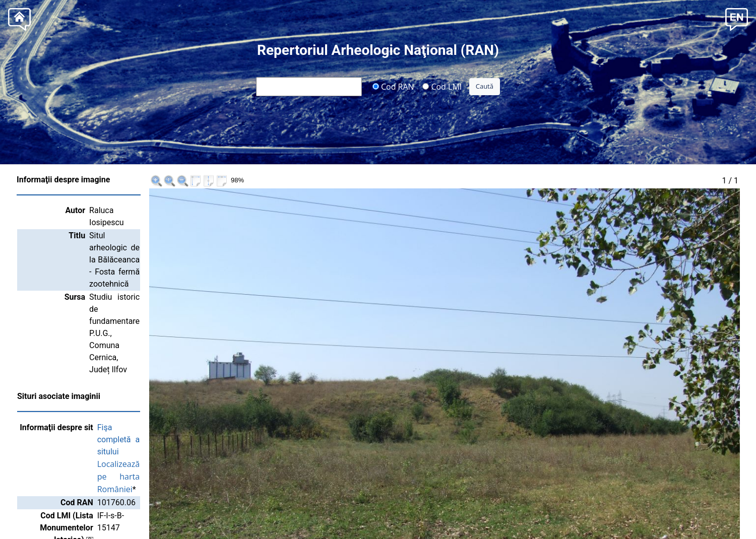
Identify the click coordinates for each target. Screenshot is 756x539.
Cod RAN (393, 86)
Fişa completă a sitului (153, 307)
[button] (737, 18)
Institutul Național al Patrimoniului (456, 508)
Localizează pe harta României (170, 319)
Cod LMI (442, 86)
